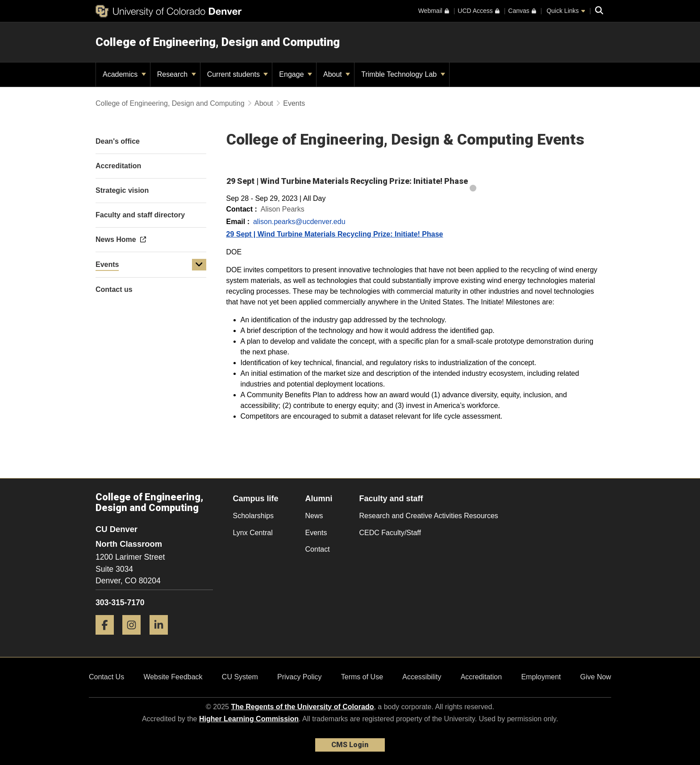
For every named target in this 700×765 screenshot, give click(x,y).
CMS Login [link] (350, 745)
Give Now (596, 677)
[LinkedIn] (162, 638)
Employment (541, 677)
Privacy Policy (300, 677)
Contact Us (106, 677)
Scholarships (254, 516)
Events (107, 264)
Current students (238, 74)
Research (177, 74)
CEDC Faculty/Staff (390, 533)
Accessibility (422, 677)
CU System (240, 677)
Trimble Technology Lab (403, 74)
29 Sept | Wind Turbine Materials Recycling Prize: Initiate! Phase (335, 234)
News (314, 516)
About (337, 74)
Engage (296, 74)
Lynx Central (253, 533)
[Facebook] (108, 638)
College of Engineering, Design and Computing (218, 42)
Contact (318, 549)
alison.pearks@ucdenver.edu (299, 222)
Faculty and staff (391, 499)
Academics (124, 74)
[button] (199, 265)
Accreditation (481, 677)
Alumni (319, 499)
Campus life (256, 499)
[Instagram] (135, 638)
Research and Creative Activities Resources (429, 516)
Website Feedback (173, 677)
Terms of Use (362, 677)
